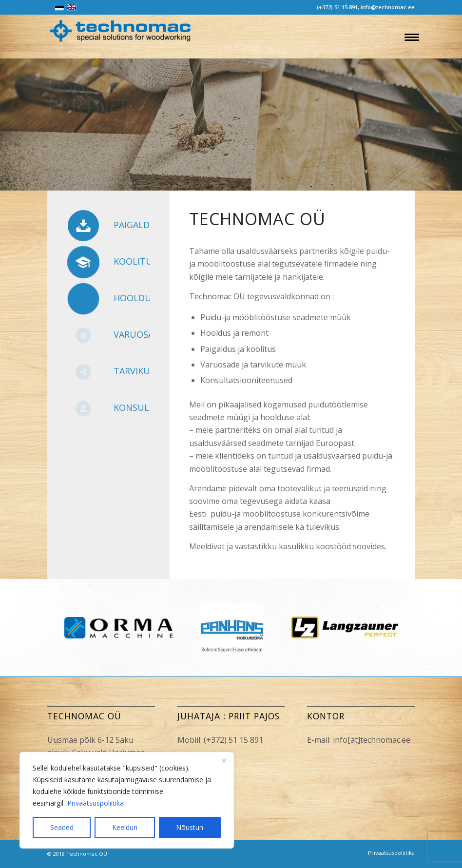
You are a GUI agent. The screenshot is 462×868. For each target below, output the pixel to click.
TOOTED (82, 185)
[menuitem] (410, 37)
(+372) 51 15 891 (337, 7)
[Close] (224, 760)
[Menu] (410, 37)
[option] (345, 627)
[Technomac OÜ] (120, 39)
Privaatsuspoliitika (96, 803)
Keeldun (125, 827)
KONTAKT (160, 185)
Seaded (62, 827)
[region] (127, 800)
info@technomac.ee (388, 7)
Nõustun (190, 827)
